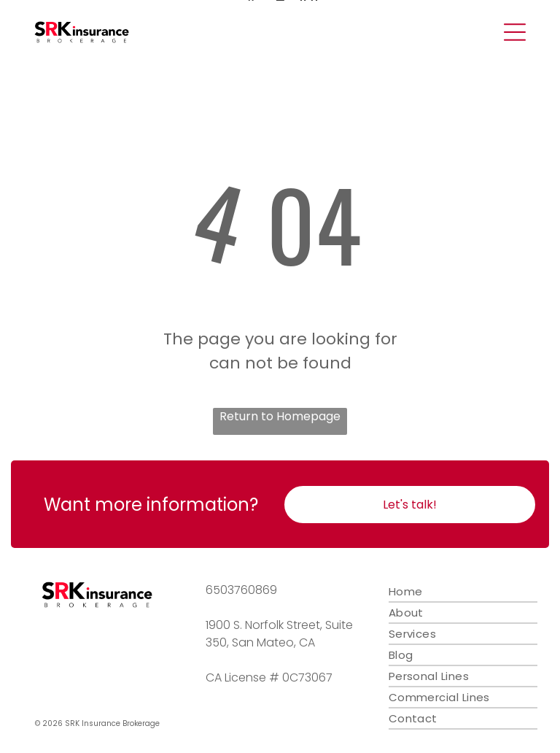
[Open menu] (515, 32)
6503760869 (241, 590)
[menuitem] (463, 592)
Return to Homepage (280, 416)
